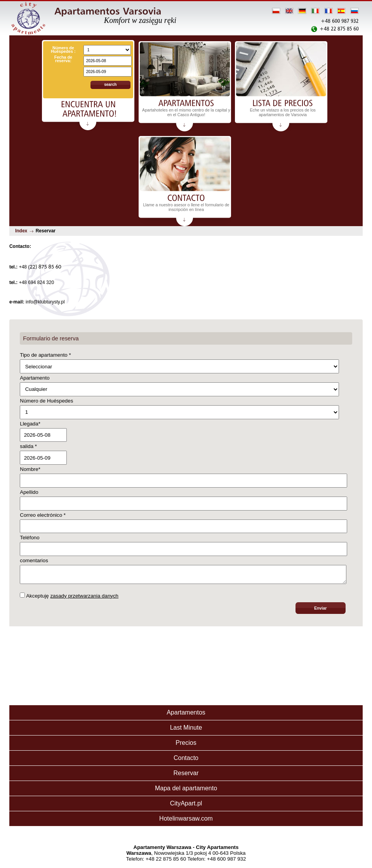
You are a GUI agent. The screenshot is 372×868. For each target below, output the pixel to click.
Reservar (186, 775)
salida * (28, 446)
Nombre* (30, 469)
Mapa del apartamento (186, 790)
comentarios (34, 560)
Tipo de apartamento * (45, 355)
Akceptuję (69, 598)
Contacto (186, 760)
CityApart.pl (186, 806)
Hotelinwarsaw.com (186, 821)
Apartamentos (186, 715)
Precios (186, 745)
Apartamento (35, 378)
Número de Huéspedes (46, 401)
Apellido (29, 492)
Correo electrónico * (43, 515)
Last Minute (186, 730)
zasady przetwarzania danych (84, 598)
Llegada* (30, 424)
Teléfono (30, 538)
